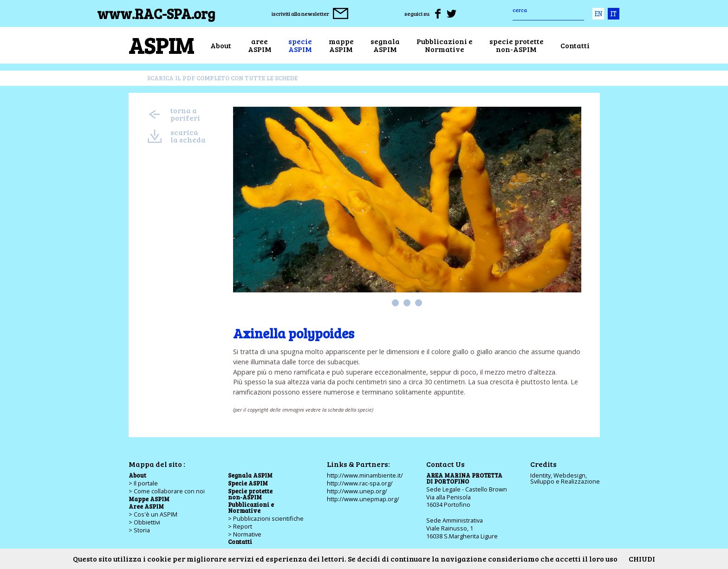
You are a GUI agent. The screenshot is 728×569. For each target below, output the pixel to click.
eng (598, 14)
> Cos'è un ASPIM (153, 514)
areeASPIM (260, 45)
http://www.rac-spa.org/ (360, 483)
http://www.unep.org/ (357, 491)
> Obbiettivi (144, 522)
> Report (240, 526)
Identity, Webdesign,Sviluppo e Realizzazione (565, 478)
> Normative (245, 534)
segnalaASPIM (385, 45)
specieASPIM (300, 45)
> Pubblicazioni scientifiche (266, 518)
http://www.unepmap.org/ (363, 499)
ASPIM (161, 45)
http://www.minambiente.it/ (365, 475)
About (221, 45)
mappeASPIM (341, 45)
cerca (520, 10)
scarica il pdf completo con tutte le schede (222, 78)
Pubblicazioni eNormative (445, 45)
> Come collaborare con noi (167, 491)
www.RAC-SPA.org (156, 13)
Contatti (575, 45)
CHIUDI (642, 559)
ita (614, 14)
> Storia (139, 530)
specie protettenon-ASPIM (517, 45)
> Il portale (143, 483)
